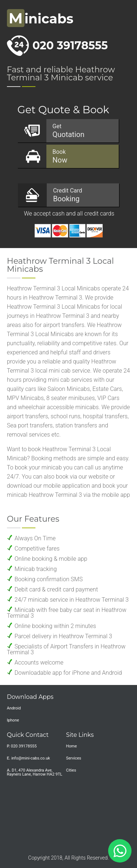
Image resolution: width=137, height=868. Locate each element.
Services (74, 758)
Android (14, 708)
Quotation (82, 131)
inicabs (40, 19)
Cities (71, 770)
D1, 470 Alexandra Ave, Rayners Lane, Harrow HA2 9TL (35, 772)
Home (72, 746)
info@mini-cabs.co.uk (31, 758)
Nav (124, 20)
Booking (82, 195)
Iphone (13, 720)
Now (82, 156)
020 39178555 (70, 45)
